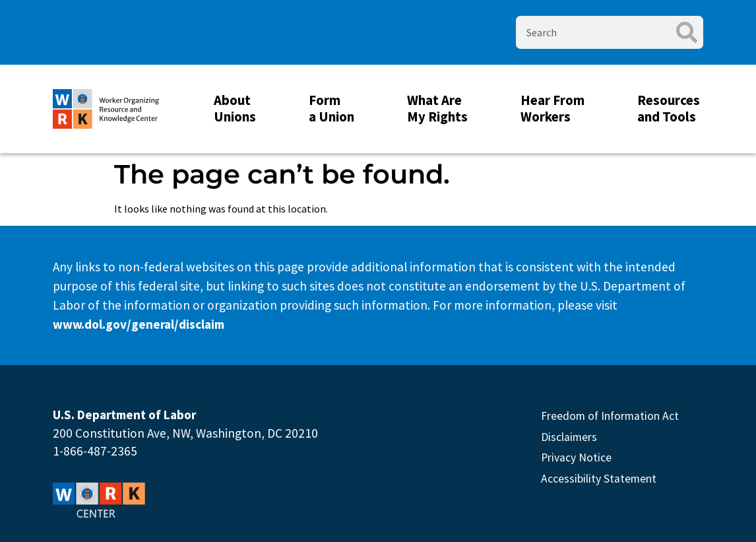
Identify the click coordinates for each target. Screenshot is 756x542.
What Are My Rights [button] (441, 109)
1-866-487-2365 (95, 451)
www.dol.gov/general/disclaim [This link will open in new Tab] (139, 324)
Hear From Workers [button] (556, 109)
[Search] (687, 32)
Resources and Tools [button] (672, 109)
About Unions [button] (238, 109)
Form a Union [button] (335, 109)
